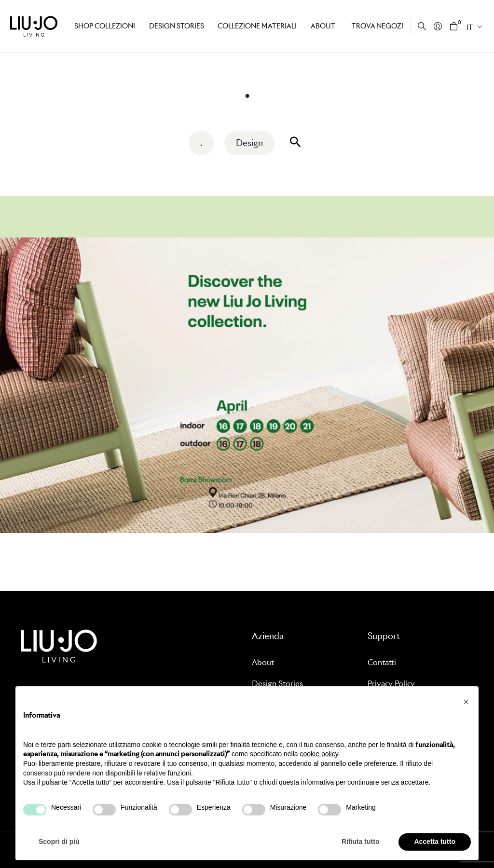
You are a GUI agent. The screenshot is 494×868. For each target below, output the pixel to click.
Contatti (382, 662)
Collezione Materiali (257, 26)
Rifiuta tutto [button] (361, 841)
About (323, 26)
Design (249, 143)
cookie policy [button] (319, 754)
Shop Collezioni (105, 26)
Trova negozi (377, 26)
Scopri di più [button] (59, 841)
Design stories (177, 26)
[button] (466, 702)
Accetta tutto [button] (435, 841)
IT (470, 27)
